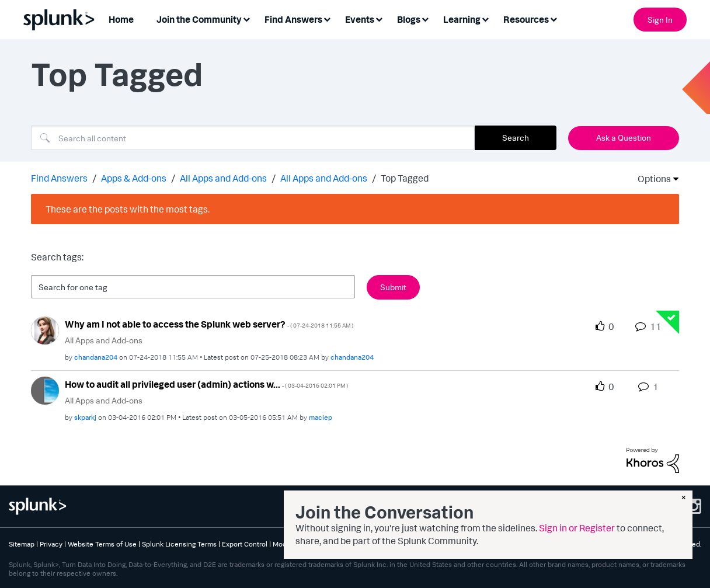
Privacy (51, 544)
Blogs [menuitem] (409, 19)
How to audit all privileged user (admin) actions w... (206, 384)
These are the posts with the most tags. (128, 209)
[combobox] (253, 138)
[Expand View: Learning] (485, 18)
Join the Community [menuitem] (199, 19)
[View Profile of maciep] (321, 417)
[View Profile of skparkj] (85, 417)
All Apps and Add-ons (223, 178)
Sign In (660, 20)
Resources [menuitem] (526, 19)
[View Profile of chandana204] (96, 357)
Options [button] (650, 179)
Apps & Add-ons (134, 178)
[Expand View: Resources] (554, 18)
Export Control (245, 544)
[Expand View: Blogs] (425, 18)
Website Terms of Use (102, 544)
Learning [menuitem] (462, 19)
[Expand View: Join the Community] (246, 18)
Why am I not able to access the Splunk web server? (209, 324)
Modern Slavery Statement (314, 544)
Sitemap (22, 544)
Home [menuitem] (121, 19)
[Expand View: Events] (379, 18)
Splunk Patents (385, 544)
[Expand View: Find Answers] (327, 18)
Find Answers (59, 178)
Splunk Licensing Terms (179, 544)
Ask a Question (624, 138)
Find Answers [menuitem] (293, 19)
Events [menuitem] (360, 19)
